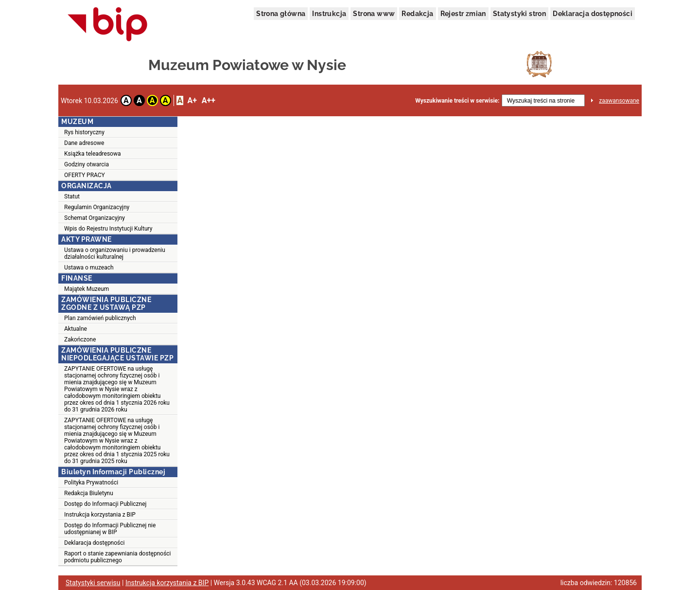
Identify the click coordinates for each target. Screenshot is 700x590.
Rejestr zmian (463, 14)
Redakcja (417, 14)
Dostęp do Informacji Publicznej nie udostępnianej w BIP (110, 529)
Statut (72, 197)
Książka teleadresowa (92, 154)
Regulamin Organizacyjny (97, 207)
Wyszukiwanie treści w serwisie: (457, 101)
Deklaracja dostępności (593, 14)
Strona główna (281, 14)
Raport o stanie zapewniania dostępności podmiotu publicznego (118, 557)
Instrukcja (329, 14)
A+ (192, 100)
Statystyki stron (519, 14)
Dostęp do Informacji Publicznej (105, 504)
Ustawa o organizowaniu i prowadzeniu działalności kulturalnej (115, 253)
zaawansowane (619, 101)
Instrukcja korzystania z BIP (100, 515)
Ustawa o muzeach (89, 268)
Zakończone (80, 340)
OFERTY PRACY (85, 175)
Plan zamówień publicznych (100, 318)
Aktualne (76, 329)
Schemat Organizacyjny (95, 218)
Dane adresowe (84, 143)
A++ (209, 100)
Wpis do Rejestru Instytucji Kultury (108, 229)
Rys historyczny (84, 132)
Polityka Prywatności (91, 483)
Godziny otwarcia (87, 164)
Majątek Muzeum (87, 289)
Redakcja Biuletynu (89, 493)
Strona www (374, 14)
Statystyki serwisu (93, 583)
